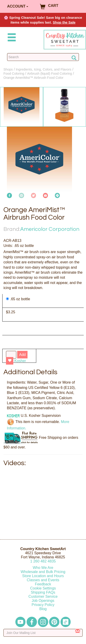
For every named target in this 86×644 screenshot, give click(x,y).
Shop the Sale (64, 22)
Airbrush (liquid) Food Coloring (49, 74)
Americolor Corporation (50, 229)
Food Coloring (14, 74)
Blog (43, 609)
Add (22, 355)
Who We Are (43, 568)
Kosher (20, 361)
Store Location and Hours (43, 576)
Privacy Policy (43, 605)
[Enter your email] (43, 633)
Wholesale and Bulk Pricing (43, 572)
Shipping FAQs (43, 592)
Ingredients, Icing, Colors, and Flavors (44, 69)
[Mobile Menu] (11, 38)
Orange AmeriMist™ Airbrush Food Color (33, 78)
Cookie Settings (43, 588)
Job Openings (43, 601)
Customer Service (43, 596)
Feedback (43, 584)
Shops (8, 69)
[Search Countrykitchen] (43, 57)
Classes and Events (43, 580)
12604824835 (43, 561)
